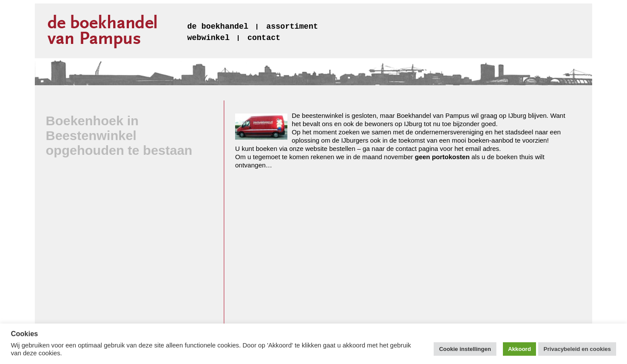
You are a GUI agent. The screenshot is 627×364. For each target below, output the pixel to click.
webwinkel (208, 38)
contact (264, 38)
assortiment (292, 27)
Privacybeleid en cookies (577, 349)
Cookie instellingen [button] (465, 349)
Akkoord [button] (520, 349)
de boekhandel (218, 27)
